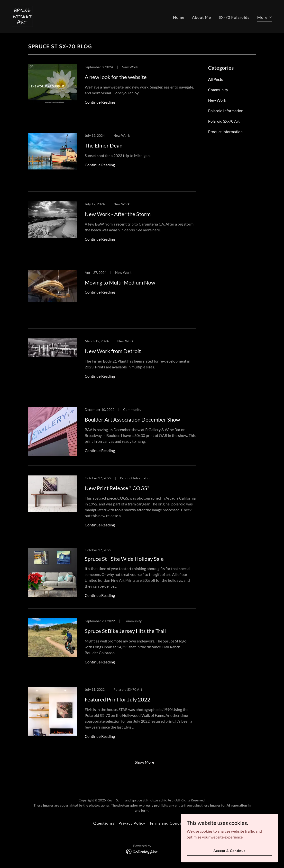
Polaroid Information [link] (226, 111)
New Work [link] (217, 100)
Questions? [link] (104, 823)
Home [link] (179, 17)
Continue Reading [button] (100, 102)
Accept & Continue (229, 851)
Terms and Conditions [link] (170, 823)
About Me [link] (202, 17)
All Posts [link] (215, 79)
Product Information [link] (225, 132)
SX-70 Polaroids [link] (234, 17)
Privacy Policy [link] (132, 823)
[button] (265, 18)
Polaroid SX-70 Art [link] (224, 121)
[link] (22, 16)
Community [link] (218, 90)
